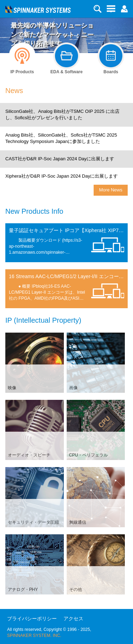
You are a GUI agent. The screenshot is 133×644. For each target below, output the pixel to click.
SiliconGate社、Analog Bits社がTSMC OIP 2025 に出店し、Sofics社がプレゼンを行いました (62, 115)
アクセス (73, 619)
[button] (124, 8)
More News (111, 190)
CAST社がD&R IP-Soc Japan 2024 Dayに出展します (60, 159)
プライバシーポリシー (32, 619)
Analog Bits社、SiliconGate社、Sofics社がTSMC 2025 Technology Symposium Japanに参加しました (61, 138)
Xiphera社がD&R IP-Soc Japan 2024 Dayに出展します (62, 176)
